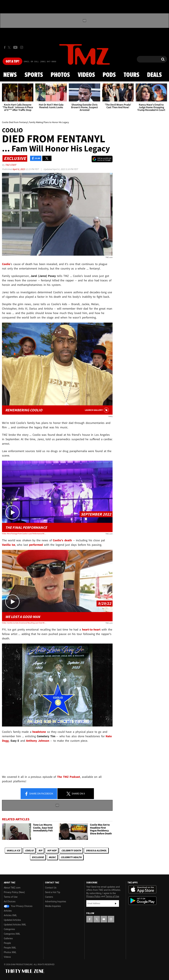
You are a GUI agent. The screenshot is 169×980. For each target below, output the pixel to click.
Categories (9, 929)
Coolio (29, 850)
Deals (154, 75)
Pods (109, 75)
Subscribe (116, 903)
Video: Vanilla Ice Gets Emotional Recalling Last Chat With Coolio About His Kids (24, 623)
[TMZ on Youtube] (15, 47)
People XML (10, 948)
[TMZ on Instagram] (22, 47)
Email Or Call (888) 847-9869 (40, 62)
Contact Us (51, 888)
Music (52, 857)
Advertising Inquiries (56, 901)
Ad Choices (10, 901)
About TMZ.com (12, 888)
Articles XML (10, 915)
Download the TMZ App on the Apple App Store (142, 889)
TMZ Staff (11, 165)
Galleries (8, 938)
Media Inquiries (53, 906)
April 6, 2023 (19, 169)
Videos (86, 75)
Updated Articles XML (15, 925)
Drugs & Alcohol (96, 850)
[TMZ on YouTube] (104, 919)
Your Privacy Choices (18, 906)
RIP (40, 850)
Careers (49, 897)
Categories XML (12, 934)
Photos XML (10, 952)
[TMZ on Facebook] (5, 47)
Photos (60, 75)
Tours (131, 75)
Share (39, 794)
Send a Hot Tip (53, 892)
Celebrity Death (71, 850)
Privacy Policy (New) (14, 892)
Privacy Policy (93, 896)
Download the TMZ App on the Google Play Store (142, 901)
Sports (34, 75)
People (7, 943)
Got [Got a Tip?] (12, 62)
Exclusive (38, 857)
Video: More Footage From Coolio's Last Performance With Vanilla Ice (24, 534)
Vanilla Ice (13, 850)
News (10, 75)
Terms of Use (11, 897)
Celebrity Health (71, 857)
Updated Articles (12, 920)
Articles (8, 911)
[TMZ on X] (10, 47)
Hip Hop (52, 850)
